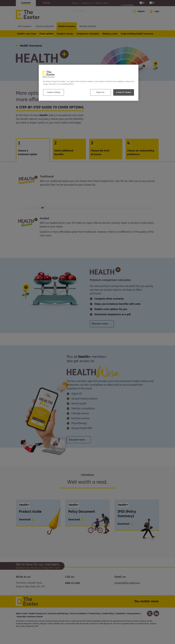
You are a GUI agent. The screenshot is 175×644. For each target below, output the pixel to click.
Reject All (100, 92)
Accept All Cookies (124, 92)
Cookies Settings (54, 92)
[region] (89, 83)
